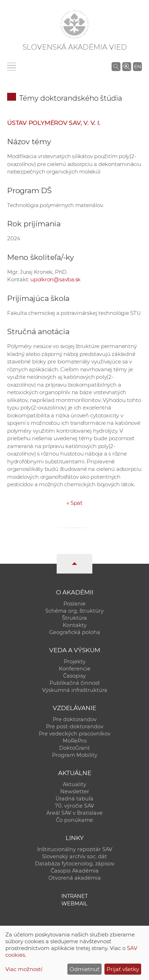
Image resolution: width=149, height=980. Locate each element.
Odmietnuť (84, 969)
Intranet (74, 896)
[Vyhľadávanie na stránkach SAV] (116, 66)
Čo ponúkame (74, 820)
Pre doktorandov (75, 719)
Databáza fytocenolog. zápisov (75, 864)
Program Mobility (75, 755)
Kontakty (75, 625)
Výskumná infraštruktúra (75, 690)
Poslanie (74, 604)
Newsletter (75, 791)
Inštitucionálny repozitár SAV (75, 849)
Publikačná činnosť (75, 683)
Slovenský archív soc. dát (74, 856)
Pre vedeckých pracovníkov (75, 734)
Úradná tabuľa (74, 799)
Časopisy (74, 676)
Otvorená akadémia (75, 878)
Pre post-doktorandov (75, 727)
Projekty (75, 662)
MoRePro (75, 741)
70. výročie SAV (74, 806)
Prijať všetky (123, 969)
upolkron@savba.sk (55, 279)
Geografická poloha (75, 632)
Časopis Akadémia (75, 871)
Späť (74, 503)
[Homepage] (74, 24)
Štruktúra (74, 618)
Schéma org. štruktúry (74, 611)
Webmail (74, 904)
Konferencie (75, 669)
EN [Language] (138, 66)
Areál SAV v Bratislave (74, 813)
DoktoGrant (74, 748)
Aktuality (74, 784)
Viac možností (24, 969)
